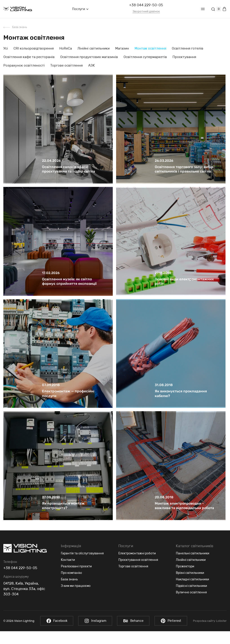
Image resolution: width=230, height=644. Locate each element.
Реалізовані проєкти (76, 579)
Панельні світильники (193, 566)
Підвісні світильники (191, 599)
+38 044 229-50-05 (146, 5)
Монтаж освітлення (150, 48)
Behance (134, 634)
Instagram (95, 634)
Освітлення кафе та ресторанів (29, 57)
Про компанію (71, 586)
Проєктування (184, 57)
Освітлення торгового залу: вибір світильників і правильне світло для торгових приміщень (184, 174)
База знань (20, 27)
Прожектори (185, 579)
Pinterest (172, 634)
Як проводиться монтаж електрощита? (63, 518)
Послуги (80, 9)
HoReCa (66, 48)
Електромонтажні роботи (137, 566)
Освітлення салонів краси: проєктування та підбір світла (69, 172)
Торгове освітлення (66, 65)
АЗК (92, 65)
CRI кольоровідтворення (34, 48)
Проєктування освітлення (138, 573)
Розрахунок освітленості (24, 65)
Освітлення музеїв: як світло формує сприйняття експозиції (69, 288)
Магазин (122, 48)
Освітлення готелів (188, 48)
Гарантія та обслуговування (82, 566)
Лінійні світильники (94, 48)
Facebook (56, 634)
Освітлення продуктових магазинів (89, 57)
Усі (6, 48)
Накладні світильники (192, 592)
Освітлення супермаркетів (145, 57)
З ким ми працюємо (76, 599)
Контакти (68, 573)
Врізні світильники (190, 586)
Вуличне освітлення (191, 605)
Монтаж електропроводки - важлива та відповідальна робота (185, 518)
